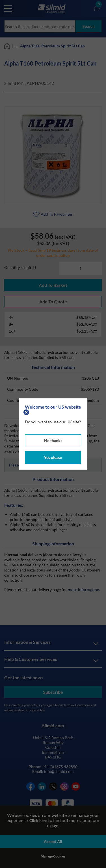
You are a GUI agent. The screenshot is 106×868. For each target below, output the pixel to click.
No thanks (53, 441)
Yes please (53, 457)
